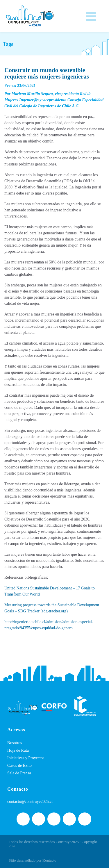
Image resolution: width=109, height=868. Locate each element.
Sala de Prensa (19, 773)
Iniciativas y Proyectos (26, 758)
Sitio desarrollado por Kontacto (33, 860)
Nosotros (15, 743)
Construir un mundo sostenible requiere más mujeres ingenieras (47, 73)
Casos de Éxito (19, 765)
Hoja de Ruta (18, 750)
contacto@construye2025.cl (30, 802)
